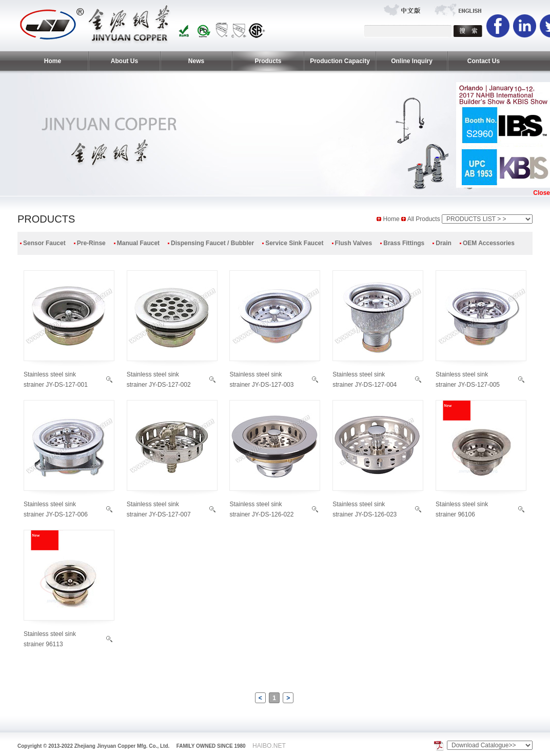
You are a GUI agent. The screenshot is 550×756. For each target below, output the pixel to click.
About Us (124, 61)
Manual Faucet (138, 243)
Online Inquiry (412, 61)
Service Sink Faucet (294, 243)
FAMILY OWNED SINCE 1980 (211, 746)
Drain (444, 243)
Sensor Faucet (44, 243)
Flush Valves (354, 243)
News (196, 61)
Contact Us (484, 61)
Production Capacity (340, 61)
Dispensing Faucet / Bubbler (212, 243)
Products (268, 61)
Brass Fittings (404, 243)
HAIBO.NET (269, 746)
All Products (425, 219)
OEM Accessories (489, 243)
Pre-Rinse (91, 243)
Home (53, 61)
